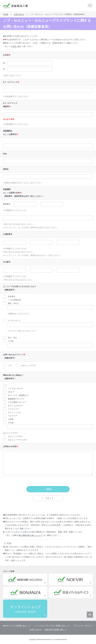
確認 (49, 489)
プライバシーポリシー (83, 626)
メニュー (90, 5)
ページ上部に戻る (90, 615)
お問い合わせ (19, 14)
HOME (6, 14)
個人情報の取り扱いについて (31, 535)
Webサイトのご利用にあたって (17, 626)
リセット (49, 498)
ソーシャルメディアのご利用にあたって (52, 626)
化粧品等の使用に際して (56, 630)
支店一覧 (16, 46)
